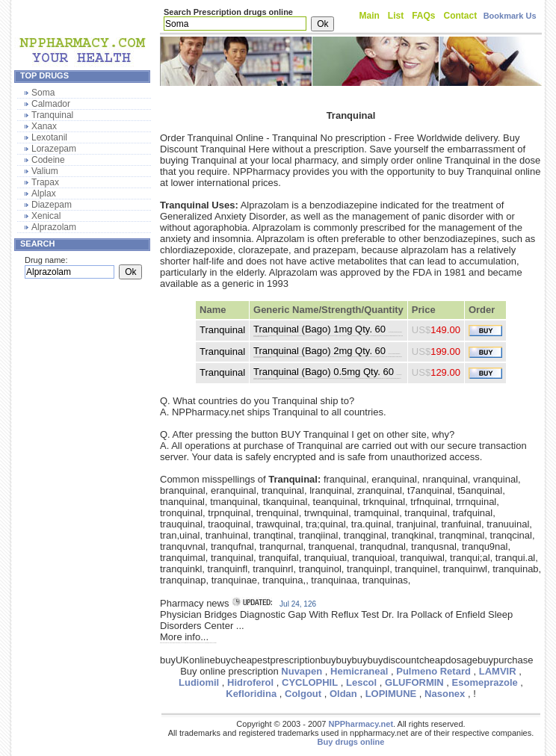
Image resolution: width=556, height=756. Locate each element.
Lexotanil (49, 137)
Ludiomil (199, 682)
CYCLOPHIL (310, 682)
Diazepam (52, 205)
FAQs (423, 16)
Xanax (44, 126)
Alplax (44, 193)
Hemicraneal (359, 671)
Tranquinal (52, 115)
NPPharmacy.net (361, 724)
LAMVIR (498, 671)
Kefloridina (251, 694)
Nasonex (445, 694)
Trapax (45, 182)
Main (370, 16)
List (396, 16)
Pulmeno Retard (433, 671)
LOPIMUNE (391, 694)
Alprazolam (54, 227)
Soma (43, 93)
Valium (45, 171)
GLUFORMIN (414, 682)
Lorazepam (54, 149)
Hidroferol (250, 682)
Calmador (51, 104)
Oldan (343, 694)
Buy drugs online (351, 742)
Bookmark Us (510, 16)
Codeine (48, 160)
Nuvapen (302, 671)
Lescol (361, 682)
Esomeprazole (485, 682)
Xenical (46, 216)
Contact (461, 16)
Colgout (303, 694)
